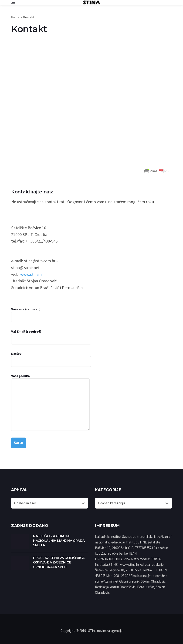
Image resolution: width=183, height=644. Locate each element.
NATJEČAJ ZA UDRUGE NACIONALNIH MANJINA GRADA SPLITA (59, 541)
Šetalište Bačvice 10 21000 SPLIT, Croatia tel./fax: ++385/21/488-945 (34, 234)
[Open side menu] (13, 2)
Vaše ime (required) (51, 315)
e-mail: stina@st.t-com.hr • (34, 261)
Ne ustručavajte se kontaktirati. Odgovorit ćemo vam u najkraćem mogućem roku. (83, 202)
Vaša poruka (50, 402)
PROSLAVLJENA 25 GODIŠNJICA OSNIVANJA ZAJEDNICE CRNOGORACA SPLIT (59, 562)
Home (15, 17)
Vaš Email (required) (51, 337)
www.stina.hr (32, 274)
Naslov (51, 359)
